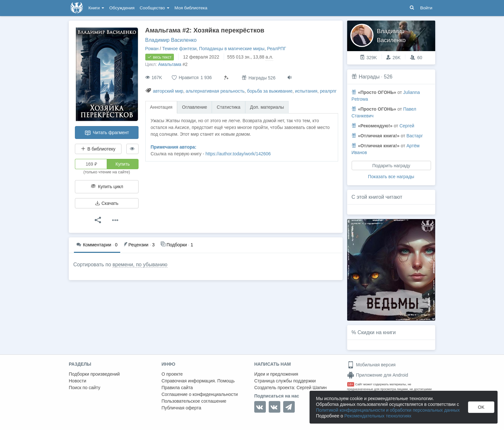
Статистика (229, 107)
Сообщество (155, 8)
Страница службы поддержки (285, 381)
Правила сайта (177, 388)
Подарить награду (391, 166)
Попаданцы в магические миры (232, 49)
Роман (152, 49)
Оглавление (194, 107)
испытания (306, 91)
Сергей (407, 126)
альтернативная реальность (215, 91)
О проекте (172, 374)
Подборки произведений (94, 374)
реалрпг (328, 91)
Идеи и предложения (276, 374)
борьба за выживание (270, 91)
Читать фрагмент (107, 133)
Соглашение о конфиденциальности (200, 394)
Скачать (107, 203)
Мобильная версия (371, 365)
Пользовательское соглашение (194, 401)
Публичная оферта (182, 408)
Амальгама (170, 64)
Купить (122, 164)
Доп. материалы (267, 107)
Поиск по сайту (85, 388)
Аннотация (161, 107)
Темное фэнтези (180, 49)
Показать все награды (391, 177)
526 (388, 77)
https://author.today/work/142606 (238, 154)
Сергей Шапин (311, 388)
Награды (369, 77)
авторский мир (168, 91)
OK (481, 407)
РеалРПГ (277, 49)
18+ (351, 384)
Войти (426, 8)
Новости (77, 381)
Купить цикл (107, 187)
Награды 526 (259, 78)
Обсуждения (122, 8)
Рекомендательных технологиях (378, 416)
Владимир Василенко (171, 40)
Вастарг (414, 136)
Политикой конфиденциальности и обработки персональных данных (388, 410)
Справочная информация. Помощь (198, 381)
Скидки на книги (377, 332)
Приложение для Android (378, 375)
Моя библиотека (191, 8)
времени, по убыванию (140, 265)
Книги (96, 8)
